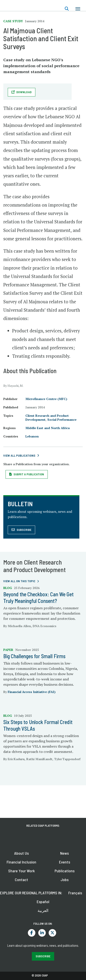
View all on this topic (19, 581)
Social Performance (62, 420)
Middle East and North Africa (48, 428)
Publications (65, 871)
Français (75, 893)
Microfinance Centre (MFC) (46, 399)
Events (65, 862)
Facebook (32, 933)
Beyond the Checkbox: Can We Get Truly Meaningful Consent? (38, 597)
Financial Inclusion (21, 862)
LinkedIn (42, 933)
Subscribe (24, 530)
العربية (43, 910)
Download (24, 92)
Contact (21, 880)
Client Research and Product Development (47, 418)
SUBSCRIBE (43, 956)
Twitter (52, 933)
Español (43, 902)
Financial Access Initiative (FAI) (32, 692)
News (64, 853)
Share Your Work (21, 871)
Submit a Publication (29, 474)
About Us (21, 853)
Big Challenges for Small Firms (34, 656)
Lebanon (32, 436)
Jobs (65, 880)
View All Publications (19, 455)
